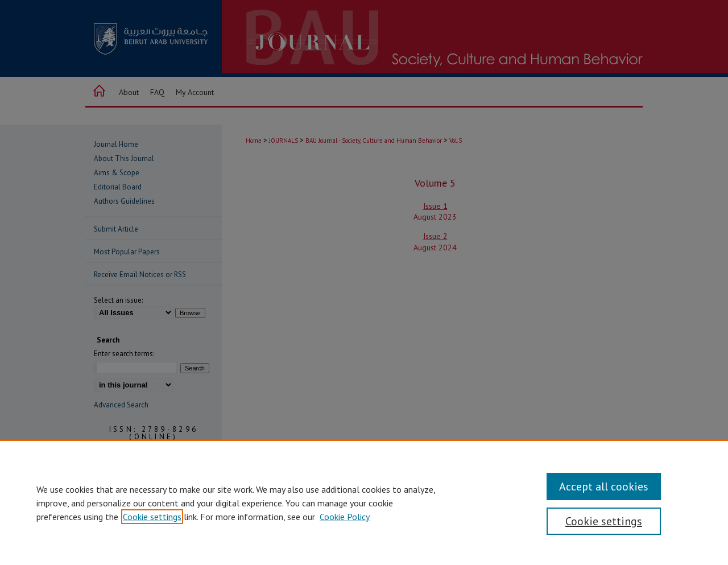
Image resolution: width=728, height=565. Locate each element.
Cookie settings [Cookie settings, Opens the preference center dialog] (604, 521)
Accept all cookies (604, 486)
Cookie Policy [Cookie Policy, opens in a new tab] (345, 517)
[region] (364, 502)
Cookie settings (152, 517)
